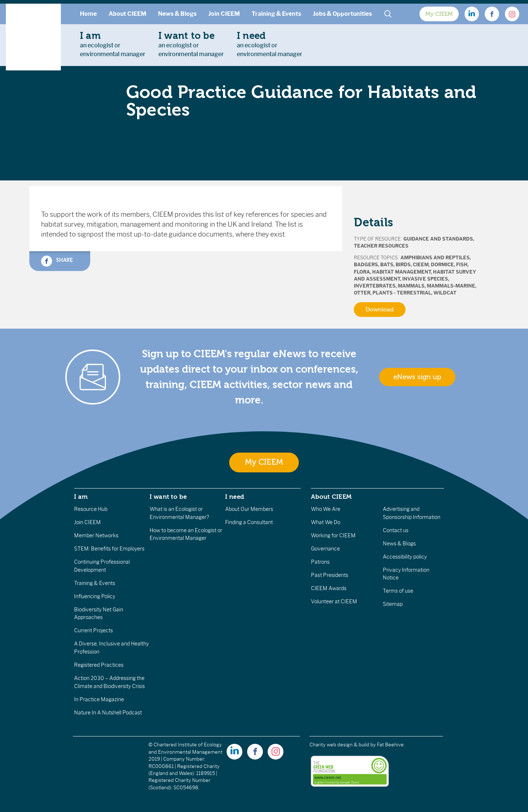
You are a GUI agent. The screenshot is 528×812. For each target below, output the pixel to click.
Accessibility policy (405, 557)
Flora (362, 272)
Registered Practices (99, 665)
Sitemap (393, 604)
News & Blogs (177, 14)
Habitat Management (401, 272)
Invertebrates (375, 286)
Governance (325, 549)
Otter (362, 293)
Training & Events (276, 14)
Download (380, 310)
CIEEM (421, 265)
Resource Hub (91, 509)
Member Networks (96, 535)
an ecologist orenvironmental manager (113, 44)
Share (57, 261)
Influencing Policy (95, 596)
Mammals (411, 286)
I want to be (168, 497)
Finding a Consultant (249, 522)
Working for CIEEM (333, 535)
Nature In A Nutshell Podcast (108, 713)
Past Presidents (330, 575)
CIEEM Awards (329, 588)
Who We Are (326, 509)
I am (81, 497)
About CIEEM (127, 14)
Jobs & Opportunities (342, 14)
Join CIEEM (224, 14)
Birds (403, 265)
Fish (462, 265)
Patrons (320, 562)
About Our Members (249, 509)
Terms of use (398, 591)
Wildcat (445, 293)
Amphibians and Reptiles (435, 258)
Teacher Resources (381, 246)
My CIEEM (439, 14)
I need (235, 497)
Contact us (396, 530)
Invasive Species (425, 279)
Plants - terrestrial (402, 293)
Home (88, 14)
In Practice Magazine (99, 699)
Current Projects (93, 630)
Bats (387, 265)
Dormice (442, 265)
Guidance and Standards (438, 239)
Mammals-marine (451, 286)
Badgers (366, 265)
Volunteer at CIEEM (334, 601)
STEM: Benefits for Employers (109, 549)
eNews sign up (417, 377)
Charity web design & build (339, 745)
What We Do (326, 522)
